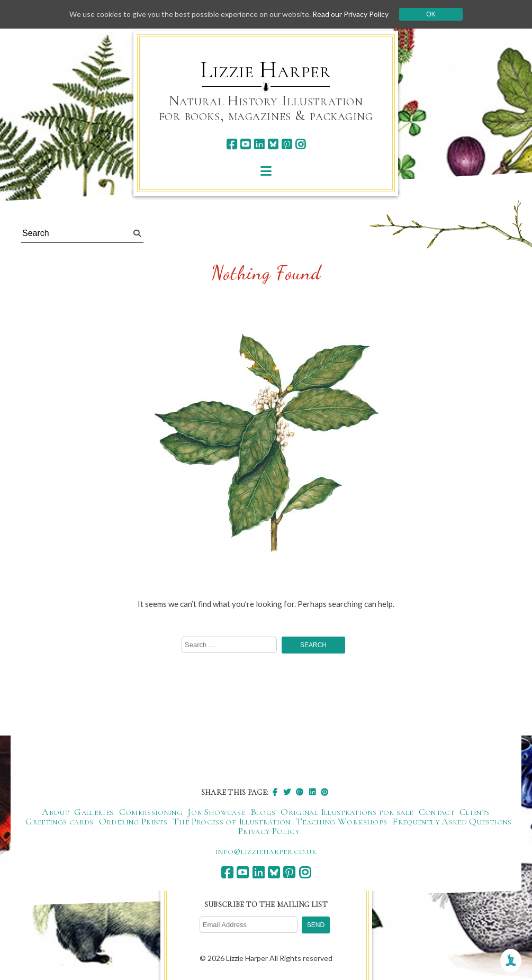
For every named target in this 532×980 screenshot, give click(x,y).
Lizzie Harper (265, 70)
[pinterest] (287, 144)
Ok (431, 14)
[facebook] (232, 144)
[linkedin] (259, 144)
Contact (437, 812)
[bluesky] (273, 144)
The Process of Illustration (232, 821)
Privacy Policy (269, 831)
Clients (475, 812)
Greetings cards (59, 821)
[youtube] (245, 144)
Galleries (94, 812)
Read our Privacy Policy (350, 14)
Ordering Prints (133, 821)
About (55, 812)
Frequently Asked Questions (452, 821)
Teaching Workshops (341, 821)
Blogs (263, 812)
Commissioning (151, 812)
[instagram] (300, 144)
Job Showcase (216, 812)
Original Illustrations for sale (347, 812)
